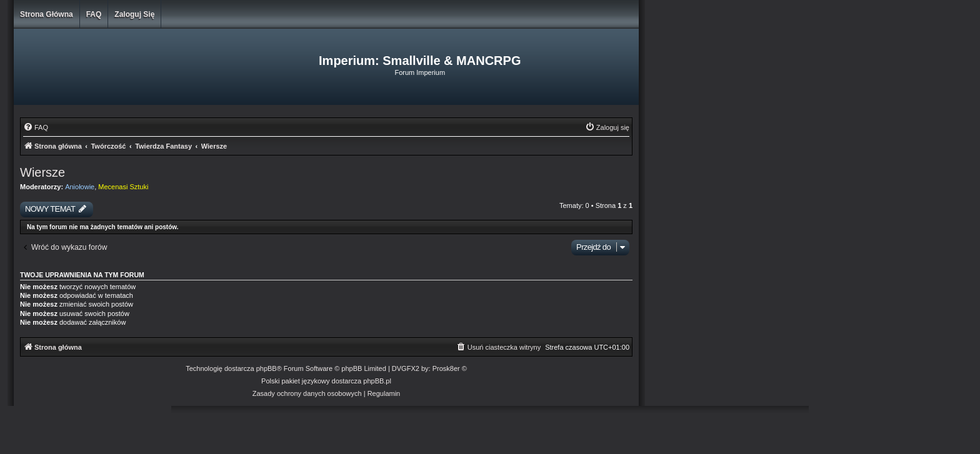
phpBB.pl (377, 381)
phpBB (267, 368)
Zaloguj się (134, 14)
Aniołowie (80, 187)
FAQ (94, 14)
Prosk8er (446, 368)
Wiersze (42, 172)
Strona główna (47, 14)
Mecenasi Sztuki (123, 187)
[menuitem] (36, 127)
